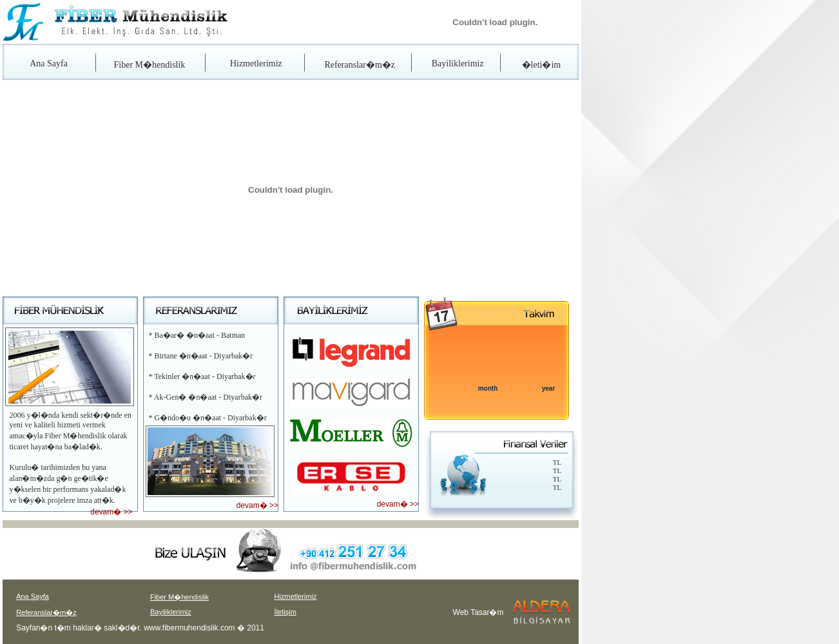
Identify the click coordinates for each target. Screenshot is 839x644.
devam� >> (111, 512)
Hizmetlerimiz (256, 63)
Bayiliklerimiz (458, 63)
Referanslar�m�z (360, 65)
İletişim (285, 612)
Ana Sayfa (49, 63)
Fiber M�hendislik (150, 65)
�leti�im (542, 65)
